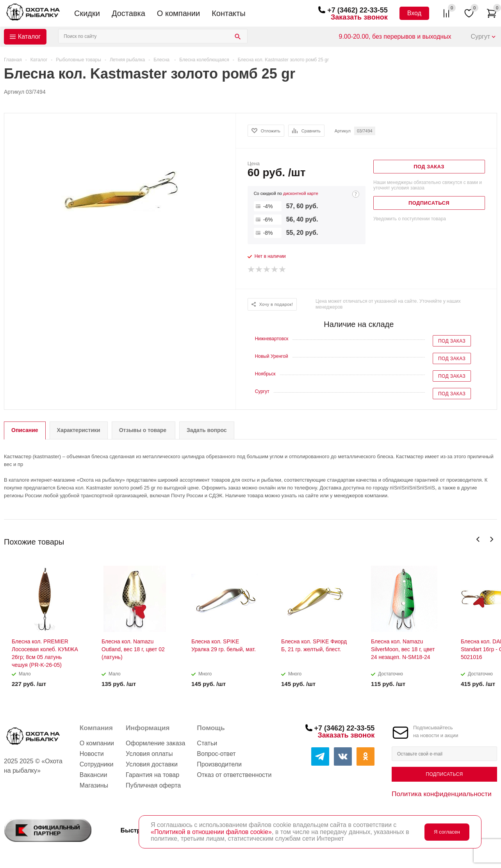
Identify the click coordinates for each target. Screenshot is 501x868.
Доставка (128, 13)
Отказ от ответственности (234, 775)
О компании (178, 13)
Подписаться (444, 774)
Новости (92, 754)
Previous (478, 539)
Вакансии (94, 775)
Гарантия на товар (152, 775)
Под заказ (452, 341)
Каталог (29, 37)
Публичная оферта (153, 785)
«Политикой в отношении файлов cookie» (211, 832)
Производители (219, 764)
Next (491, 539)
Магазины (94, 785)
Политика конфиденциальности (442, 794)
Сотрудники (97, 764)
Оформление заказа (155, 743)
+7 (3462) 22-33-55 (357, 10)
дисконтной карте (301, 193)
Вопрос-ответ (216, 754)
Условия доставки (152, 764)
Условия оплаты (149, 754)
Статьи (207, 743)
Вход (414, 13)
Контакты (228, 13)
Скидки (87, 13)
